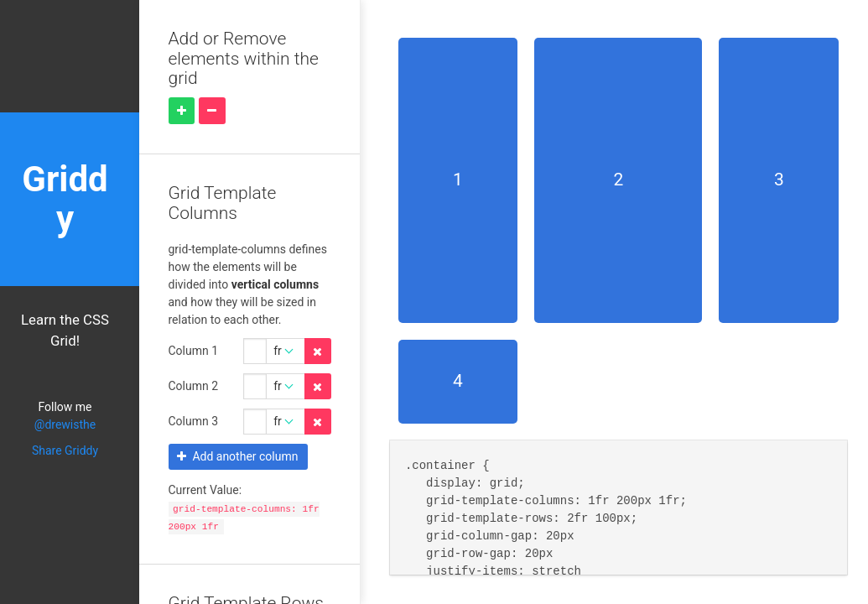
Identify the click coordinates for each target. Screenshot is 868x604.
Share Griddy (65, 450)
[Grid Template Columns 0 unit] (286, 351)
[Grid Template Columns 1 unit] (286, 387)
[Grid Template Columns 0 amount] (255, 351)
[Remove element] (212, 111)
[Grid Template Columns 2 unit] (286, 422)
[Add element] (182, 111)
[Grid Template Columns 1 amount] (255, 387)
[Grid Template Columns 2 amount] (255, 422)
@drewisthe (65, 424)
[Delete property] (318, 351)
